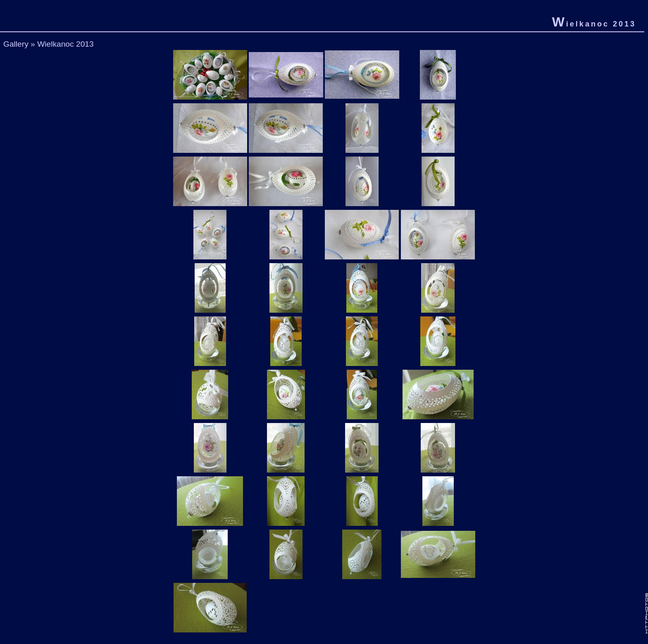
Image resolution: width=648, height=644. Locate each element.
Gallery (16, 44)
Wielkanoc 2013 (66, 44)
